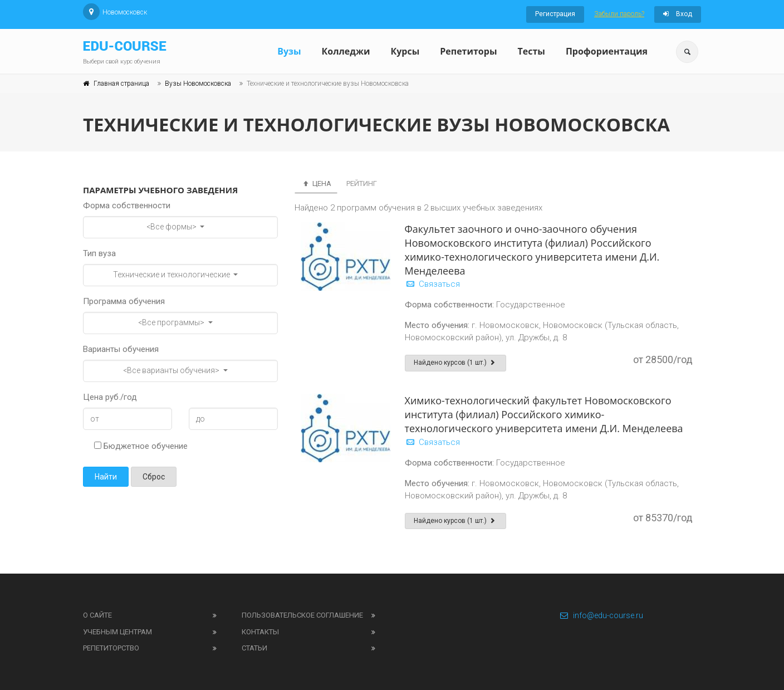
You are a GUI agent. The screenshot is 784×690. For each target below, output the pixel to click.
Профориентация (607, 51)
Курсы (405, 51)
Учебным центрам (117, 632)
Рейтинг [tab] (362, 183)
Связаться (432, 284)
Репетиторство (111, 648)
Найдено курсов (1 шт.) (456, 363)
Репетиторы (468, 51)
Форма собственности (127, 205)
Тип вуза (99, 253)
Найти (106, 477)
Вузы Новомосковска (198, 84)
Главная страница (121, 84)
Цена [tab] (316, 183)
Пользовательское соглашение (302, 615)
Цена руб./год (110, 397)
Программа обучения (124, 301)
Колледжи (346, 51)
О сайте (97, 615)
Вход (678, 14)
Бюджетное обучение (141, 446)
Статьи (254, 648)
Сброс (154, 477)
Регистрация (555, 14)
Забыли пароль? (619, 14)
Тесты (531, 51)
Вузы (289, 51)
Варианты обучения (121, 349)
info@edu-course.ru (601, 615)
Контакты (260, 632)
